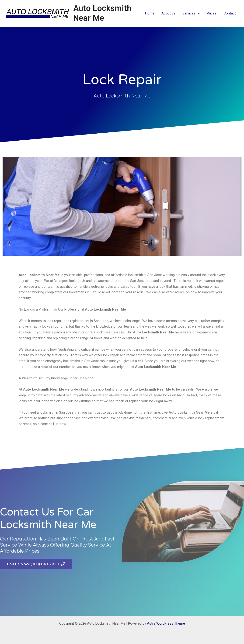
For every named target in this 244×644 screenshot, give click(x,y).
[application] (198, 13)
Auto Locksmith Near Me (102, 13)
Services (191, 13)
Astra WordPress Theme (166, 623)
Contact (230, 13)
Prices (212, 13)
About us (168, 13)
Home (150, 13)
